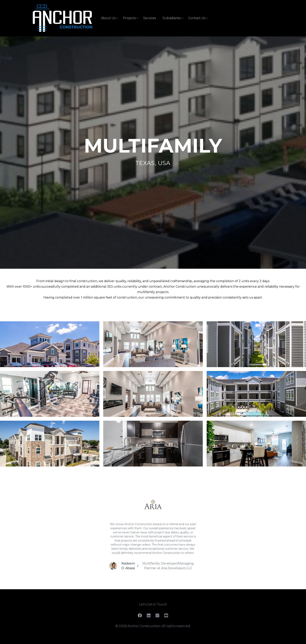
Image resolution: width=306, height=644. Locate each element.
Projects (129, 18)
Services (150, 18)
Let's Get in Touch (153, 604)
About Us (108, 18)
